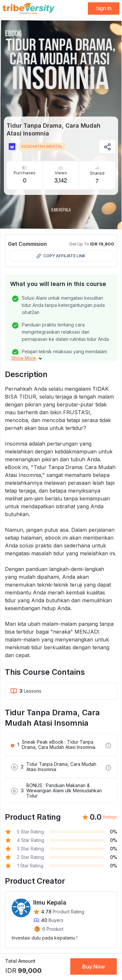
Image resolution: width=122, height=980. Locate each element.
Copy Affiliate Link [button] (61, 256)
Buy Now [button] (94, 967)
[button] (27, 358)
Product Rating (33, 817)
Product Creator (35, 881)
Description (26, 374)
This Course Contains (45, 672)
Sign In (104, 8)
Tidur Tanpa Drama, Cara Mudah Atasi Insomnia (52, 718)
